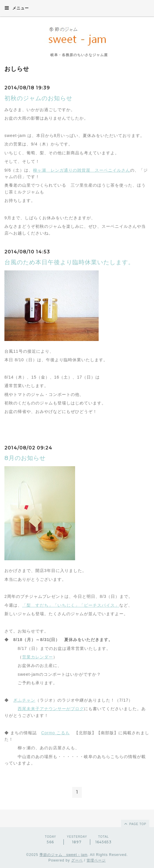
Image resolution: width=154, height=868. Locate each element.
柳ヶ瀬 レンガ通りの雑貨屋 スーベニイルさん (82, 170)
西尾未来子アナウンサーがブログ (51, 709)
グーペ (77, 860)
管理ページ (96, 860)
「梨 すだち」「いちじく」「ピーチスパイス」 (71, 605)
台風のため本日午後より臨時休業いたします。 (69, 262)
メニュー (17, 8)
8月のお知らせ (25, 458)
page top (135, 824)
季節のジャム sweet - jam (63, 855)
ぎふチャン (24, 700)
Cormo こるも (56, 733)
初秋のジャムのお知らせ (38, 98)
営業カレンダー (38, 657)
